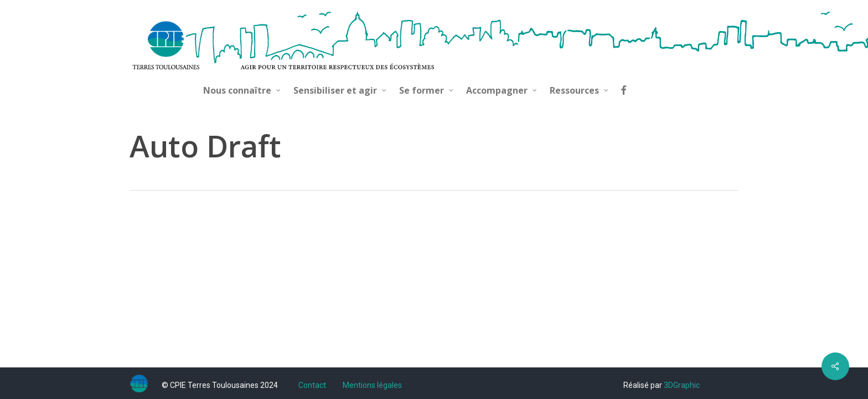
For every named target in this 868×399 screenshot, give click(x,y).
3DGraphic (682, 385)
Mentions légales (372, 385)
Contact (312, 385)
